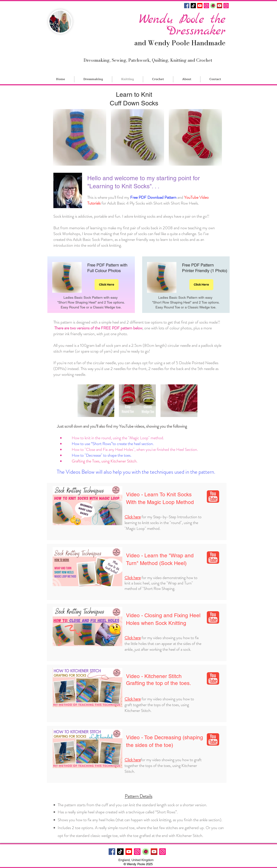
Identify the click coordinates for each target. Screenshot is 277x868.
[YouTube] (220, 6)
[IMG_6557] (213, 6)
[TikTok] (193, 6)
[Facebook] (187, 6)
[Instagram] (206, 6)
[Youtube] (200, 6)
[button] (80, 137)
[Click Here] (107, 285)
